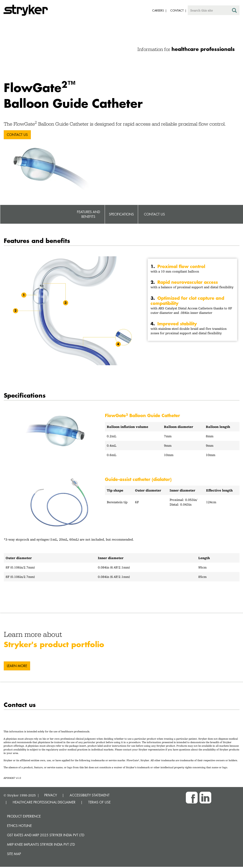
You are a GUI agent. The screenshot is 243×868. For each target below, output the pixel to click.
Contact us (17, 135)
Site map (14, 854)
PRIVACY (51, 795)
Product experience (24, 816)
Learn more (17, 666)
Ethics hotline (19, 826)
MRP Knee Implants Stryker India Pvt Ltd (41, 844)
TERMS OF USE (99, 802)
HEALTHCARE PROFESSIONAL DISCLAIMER (44, 802)
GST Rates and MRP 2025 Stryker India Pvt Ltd (46, 835)
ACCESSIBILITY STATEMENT (90, 795)
